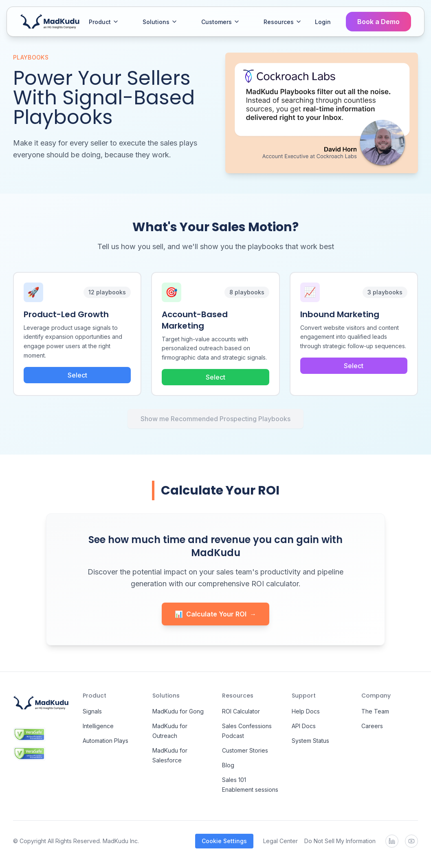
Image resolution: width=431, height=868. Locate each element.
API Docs (304, 726)
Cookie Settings (224, 841)
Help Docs (306, 711)
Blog (228, 765)
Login (323, 22)
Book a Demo (378, 22)
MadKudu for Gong (178, 711)
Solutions (160, 22)
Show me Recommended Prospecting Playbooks (215, 419)
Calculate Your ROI (215, 614)
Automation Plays (106, 741)
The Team (375, 711)
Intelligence (98, 726)
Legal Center (280, 841)
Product (104, 22)
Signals (92, 711)
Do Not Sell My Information (340, 841)
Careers (372, 726)
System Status (310, 741)
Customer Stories (245, 750)
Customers (221, 22)
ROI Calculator (241, 711)
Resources (283, 22)
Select (77, 375)
